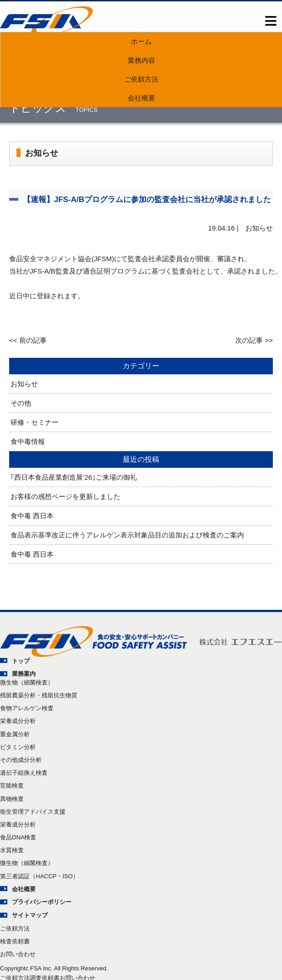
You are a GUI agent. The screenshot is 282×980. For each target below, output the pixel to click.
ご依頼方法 (141, 79)
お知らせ (24, 384)
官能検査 (12, 786)
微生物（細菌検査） (27, 682)
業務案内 (24, 674)
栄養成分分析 (18, 721)
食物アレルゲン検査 (27, 708)
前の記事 (33, 340)
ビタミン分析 (18, 747)
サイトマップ (30, 915)
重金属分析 (15, 734)
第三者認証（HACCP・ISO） (39, 876)
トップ (21, 661)
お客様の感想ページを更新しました (65, 496)
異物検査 (12, 799)
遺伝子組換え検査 (24, 773)
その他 (21, 403)
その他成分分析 (21, 760)
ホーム (141, 41)
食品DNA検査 (18, 837)
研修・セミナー (35, 422)
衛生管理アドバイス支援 (33, 812)
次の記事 (249, 340)
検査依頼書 (15, 941)
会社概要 (141, 98)
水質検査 (12, 850)
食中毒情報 (28, 441)
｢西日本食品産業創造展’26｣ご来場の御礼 (74, 477)
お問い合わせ (18, 954)
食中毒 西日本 (32, 516)
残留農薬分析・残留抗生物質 (39, 695)
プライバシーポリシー (42, 902)
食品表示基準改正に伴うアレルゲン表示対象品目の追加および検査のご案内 (127, 535)
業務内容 (141, 60)
